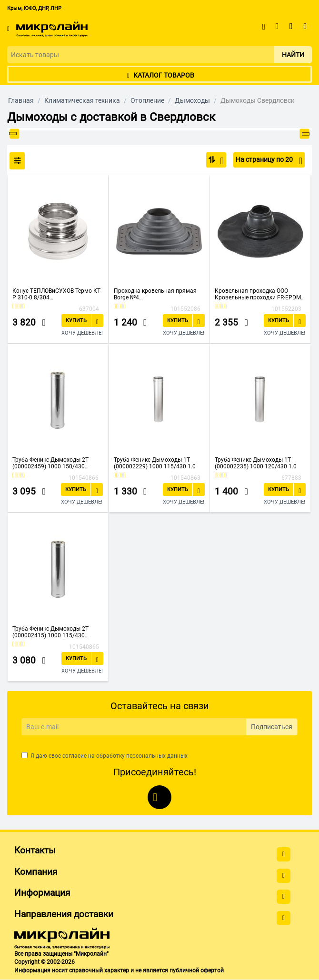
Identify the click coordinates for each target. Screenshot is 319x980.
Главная (21, 100)
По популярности (219, 161)
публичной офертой (197, 970)
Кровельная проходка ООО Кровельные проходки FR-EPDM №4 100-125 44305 (258, 294)
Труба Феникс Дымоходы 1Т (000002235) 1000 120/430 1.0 (256, 463)
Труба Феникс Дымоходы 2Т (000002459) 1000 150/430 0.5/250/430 (50, 463)
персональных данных (157, 756)
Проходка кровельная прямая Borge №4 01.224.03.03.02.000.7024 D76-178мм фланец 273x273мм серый (155, 294)
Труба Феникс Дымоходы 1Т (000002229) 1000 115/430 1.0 (155, 463)
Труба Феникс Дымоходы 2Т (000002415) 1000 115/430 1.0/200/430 (50, 632)
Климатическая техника (82, 100)
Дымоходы (192, 100)
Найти (293, 55)
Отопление (147, 100)
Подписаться (272, 727)
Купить (76, 321)
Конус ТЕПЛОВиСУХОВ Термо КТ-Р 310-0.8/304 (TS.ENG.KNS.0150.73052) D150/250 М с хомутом (57, 294)
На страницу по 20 (269, 161)
